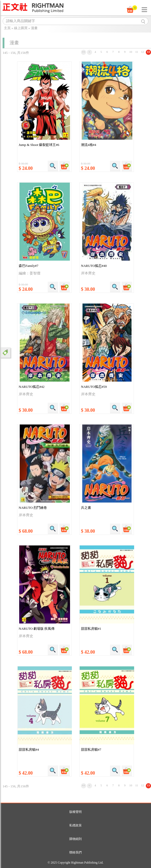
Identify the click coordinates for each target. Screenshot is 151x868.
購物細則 (75, 839)
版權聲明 (75, 812)
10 (131, 52)
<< (83, 52)
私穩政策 (75, 825)
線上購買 (21, 28)
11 (137, 52)
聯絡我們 (75, 852)
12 (143, 52)
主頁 (7, 28)
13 (149, 52)
